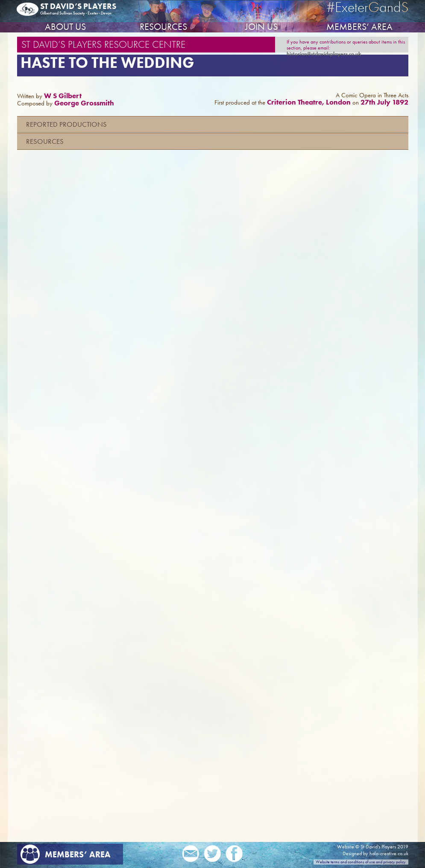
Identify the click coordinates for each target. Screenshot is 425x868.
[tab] (213, 124)
